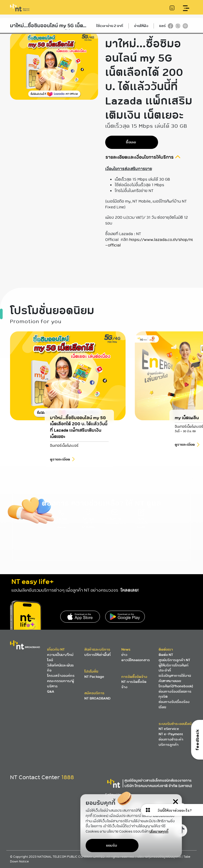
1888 (68, 777)
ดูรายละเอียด (60, 472)
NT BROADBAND (97, 698)
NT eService (169, 729)
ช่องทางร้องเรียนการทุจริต (175, 694)
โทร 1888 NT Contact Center (62, 520)
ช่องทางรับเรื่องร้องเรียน (174, 704)
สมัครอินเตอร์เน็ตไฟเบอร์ (141, 520)
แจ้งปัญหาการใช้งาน (175, 676)
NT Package (94, 677)
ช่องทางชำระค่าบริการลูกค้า (171, 742)
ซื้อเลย (131, 142)
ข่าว (124, 655)
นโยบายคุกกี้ (159, 831)
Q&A (51, 691)
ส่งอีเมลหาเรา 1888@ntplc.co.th (116, 518)
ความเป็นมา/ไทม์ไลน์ (60, 657)
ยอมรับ (112, 845)
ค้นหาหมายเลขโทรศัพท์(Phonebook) (176, 684)
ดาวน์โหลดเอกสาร (136, 660)
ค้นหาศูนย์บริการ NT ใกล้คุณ (88, 520)
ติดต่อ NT (166, 655)
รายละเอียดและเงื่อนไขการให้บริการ (140, 157)
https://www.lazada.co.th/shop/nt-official (149, 242)
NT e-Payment (171, 734)
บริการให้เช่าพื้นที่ (98, 655)
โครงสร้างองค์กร (61, 676)
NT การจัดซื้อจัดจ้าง (134, 684)
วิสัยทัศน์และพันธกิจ (60, 668)
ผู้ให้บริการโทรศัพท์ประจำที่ (174, 668)
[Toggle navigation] (186, 8)
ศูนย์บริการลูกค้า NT (174, 660)
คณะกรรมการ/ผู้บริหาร (61, 684)
